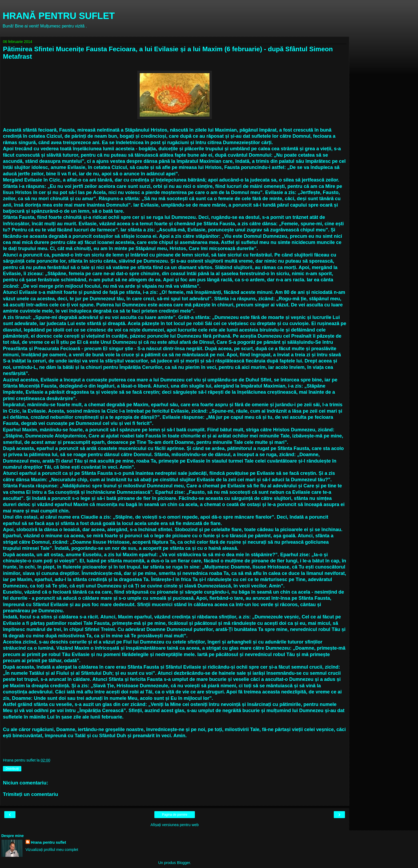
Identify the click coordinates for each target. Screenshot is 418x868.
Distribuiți (12, 769)
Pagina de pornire (175, 815)
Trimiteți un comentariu (31, 794)
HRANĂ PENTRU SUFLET (59, 16)
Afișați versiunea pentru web (175, 825)
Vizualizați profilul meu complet (52, 850)
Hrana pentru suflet (49, 842)
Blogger (184, 863)
